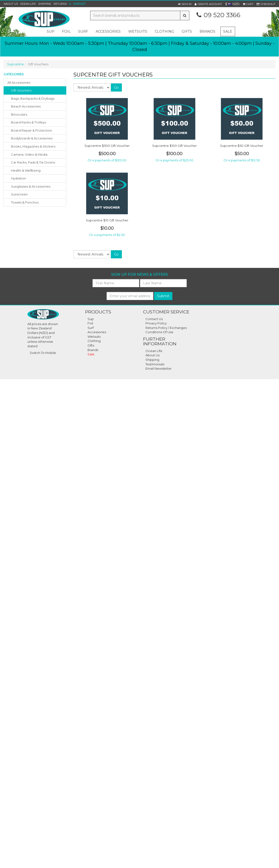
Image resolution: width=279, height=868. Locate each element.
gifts (187, 31)
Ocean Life (28, 4)
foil (66, 31)
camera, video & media (29, 154)
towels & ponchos (25, 202)
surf (83, 31)
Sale (228, 31)
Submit (163, 296)
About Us (11, 4)
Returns (60, 4)
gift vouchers (21, 90)
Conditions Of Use (159, 332)
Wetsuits (94, 337)
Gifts (91, 345)
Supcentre (15, 64)
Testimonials (155, 364)
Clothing (94, 341)
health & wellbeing (26, 170)
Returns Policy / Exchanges (166, 328)
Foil (90, 323)
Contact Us (154, 319)
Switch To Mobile (43, 353)
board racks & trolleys (28, 122)
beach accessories (26, 106)
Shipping (45, 4)
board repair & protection (31, 130)
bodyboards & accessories (32, 138)
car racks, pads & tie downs (33, 162)
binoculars (19, 114)
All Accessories (19, 82)
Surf (91, 328)
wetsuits (138, 31)
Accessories (97, 332)
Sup (91, 319)
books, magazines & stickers (33, 146)
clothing (164, 31)
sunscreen (19, 194)
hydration (18, 178)
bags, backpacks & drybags (33, 98)
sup (51, 31)
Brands (207, 31)
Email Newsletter (159, 368)
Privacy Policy (156, 323)
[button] (185, 4)
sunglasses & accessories (31, 186)
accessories (108, 31)
